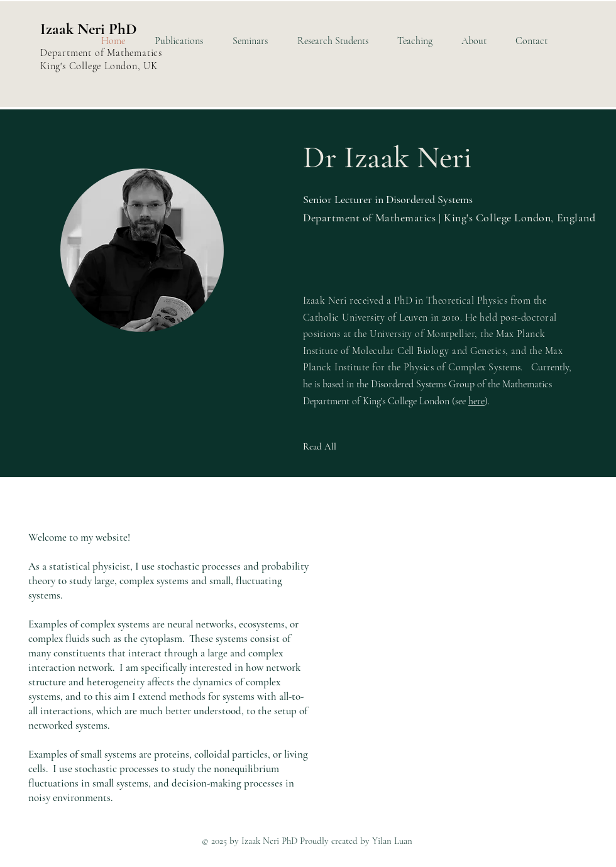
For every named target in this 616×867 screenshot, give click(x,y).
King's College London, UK (99, 66)
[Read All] (348, 446)
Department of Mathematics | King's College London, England (449, 218)
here (476, 401)
